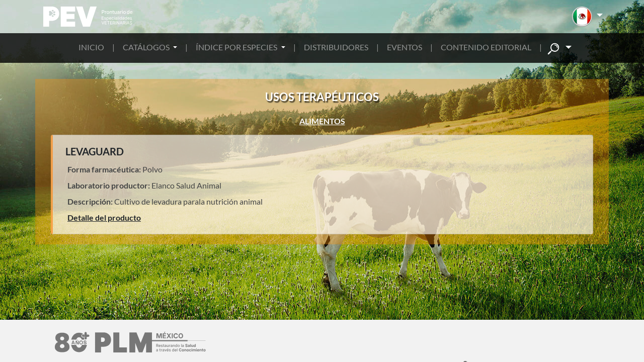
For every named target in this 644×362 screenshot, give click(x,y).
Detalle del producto (104, 217)
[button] (587, 17)
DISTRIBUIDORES (336, 47)
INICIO (91, 47)
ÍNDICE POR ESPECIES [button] (237, 47)
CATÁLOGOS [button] (147, 47)
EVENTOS (405, 47)
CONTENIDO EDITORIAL (486, 47)
